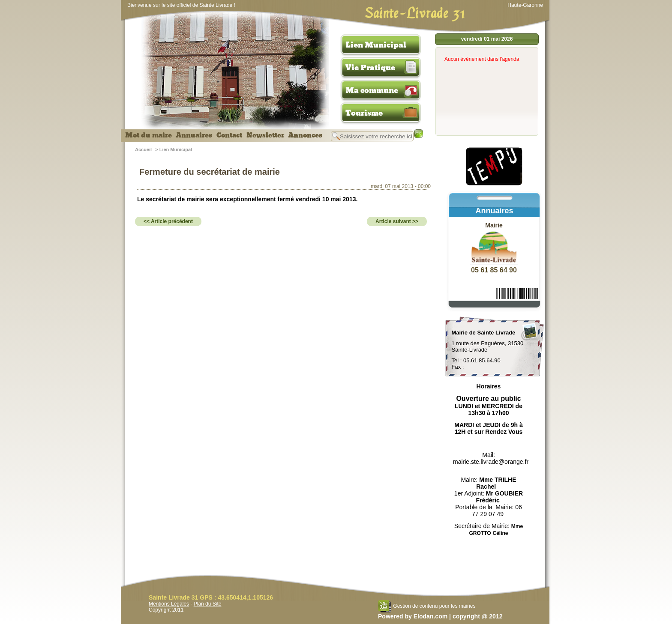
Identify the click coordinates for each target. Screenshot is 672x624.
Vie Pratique (370, 68)
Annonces (305, 135)
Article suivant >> (397, 221)
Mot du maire (148, 135)
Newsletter (265, 135)
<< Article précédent (168, 221)
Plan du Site (208, 604)
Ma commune (372, 90)
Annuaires (194, 135)
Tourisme (364, 113)
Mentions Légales (169, 604)
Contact (229, 135)
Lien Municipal (376, 45)
